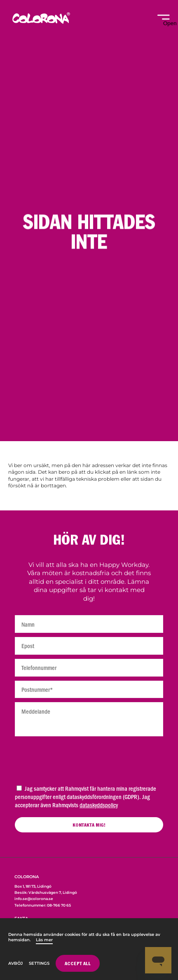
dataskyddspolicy (99, 805)
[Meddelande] (89, 719)
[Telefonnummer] (89, 668)
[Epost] (89, 646)
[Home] (41, 23)
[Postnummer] (89, 690)
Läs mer (44, 940)
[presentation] (89, 758)
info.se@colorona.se (34, 899)
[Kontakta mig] (89, 825)
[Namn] (89, 624)
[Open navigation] (164, 21)
